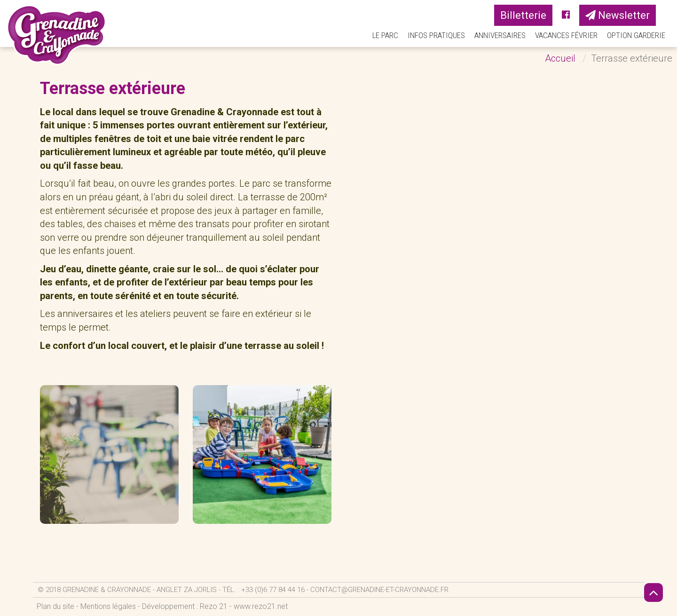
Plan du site (55, 606)
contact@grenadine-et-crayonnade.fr (379, 590)
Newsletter (618, 15)
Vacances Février (566, 35)
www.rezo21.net (261, 606)
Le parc (385, 35)
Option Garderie (636, 35)
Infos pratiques (436, 35)
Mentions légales (108, 606)
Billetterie (523, 15)
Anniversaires (500, 35)
